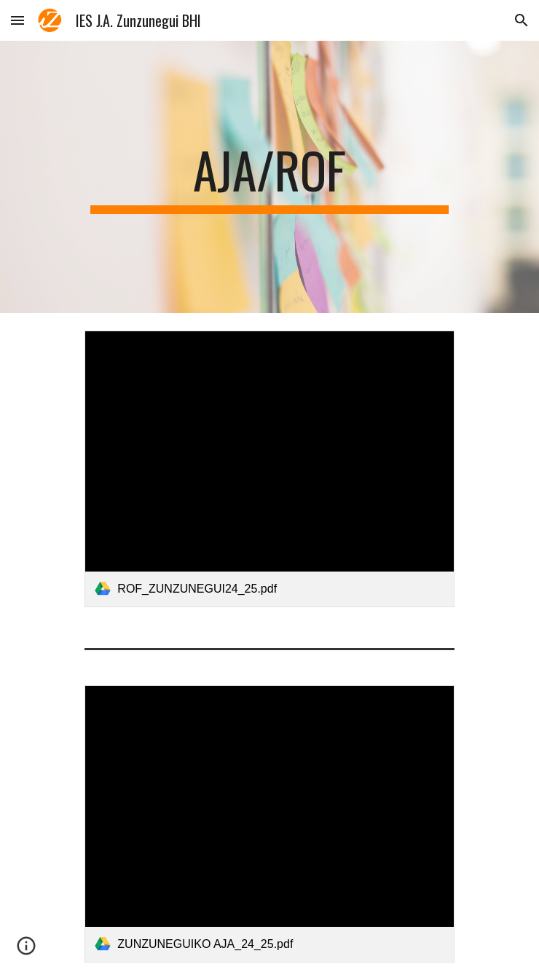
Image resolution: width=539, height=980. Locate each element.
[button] (17, 20)
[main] (269, 177)
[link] (269, 469)
